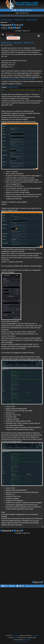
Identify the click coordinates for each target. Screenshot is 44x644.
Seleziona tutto (13, 87)
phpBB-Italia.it (27, 640)
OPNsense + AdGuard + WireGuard (19, 20)
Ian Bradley (35, 636)
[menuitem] (17, 10)
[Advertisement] (22, 557)
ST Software (16, 636)
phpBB (16, 638)
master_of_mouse (11, 34)
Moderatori (11, 22)
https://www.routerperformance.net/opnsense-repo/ (18, 79)
